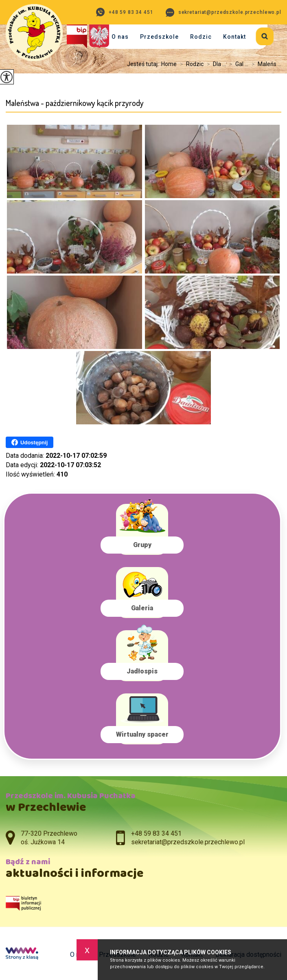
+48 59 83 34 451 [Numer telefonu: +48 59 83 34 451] (156, 833)
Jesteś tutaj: (144, 64)
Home (169, 64)
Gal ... (237, 64)
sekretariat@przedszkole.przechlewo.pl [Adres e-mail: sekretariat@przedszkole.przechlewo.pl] (188, 842)
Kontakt (234, 37)
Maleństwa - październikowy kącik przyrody (75, 103)
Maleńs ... (265, 64)
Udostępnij (30, 442)
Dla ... (215, 64)
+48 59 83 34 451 (125, 12)
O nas (120, 37)
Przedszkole (159, 37)
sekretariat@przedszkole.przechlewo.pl (223, 12)
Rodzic (201, 37)
